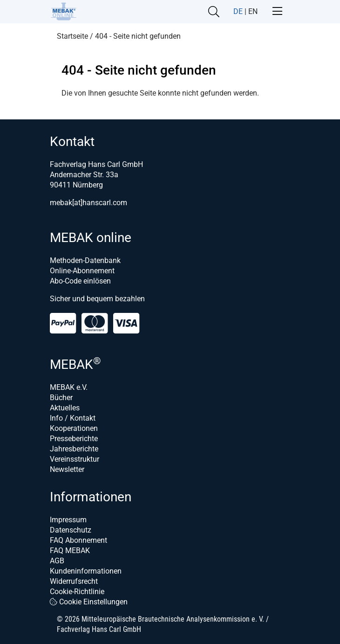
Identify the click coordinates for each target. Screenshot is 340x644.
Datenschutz (71, 530)
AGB (57, 561)
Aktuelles (65, 408)
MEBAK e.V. (69, 387)
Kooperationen (74, 428)
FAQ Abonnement (78, 540)
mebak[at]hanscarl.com (88, 203)
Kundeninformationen (86, 571)
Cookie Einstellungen (89, 602)
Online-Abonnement (82, 271)
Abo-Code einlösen (80, 281)
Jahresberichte (74, 449)
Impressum (68, 520)
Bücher (61, 398)
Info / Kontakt (73, 418)
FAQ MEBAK (70, 551)
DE (238, 11)
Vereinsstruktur (75, 459)
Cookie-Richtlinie (77, 592)
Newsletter (67, 469)
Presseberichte (74, 439)
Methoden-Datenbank (85, 260)
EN (253, 11)
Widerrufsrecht (74, 581)
